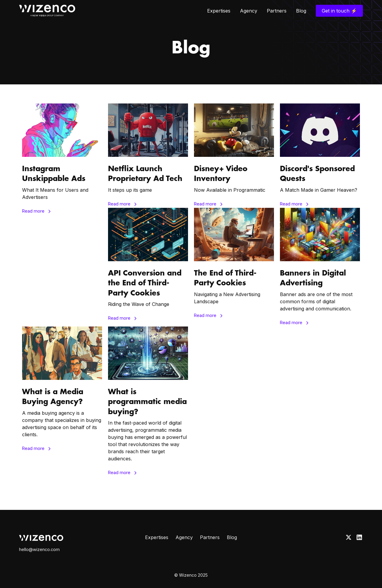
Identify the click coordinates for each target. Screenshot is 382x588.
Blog (301, 11)
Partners (277, 11)
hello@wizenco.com (39, 549)
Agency (249, 11)
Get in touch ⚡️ (339, 11)
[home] (47, 11)
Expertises (219, 11)
